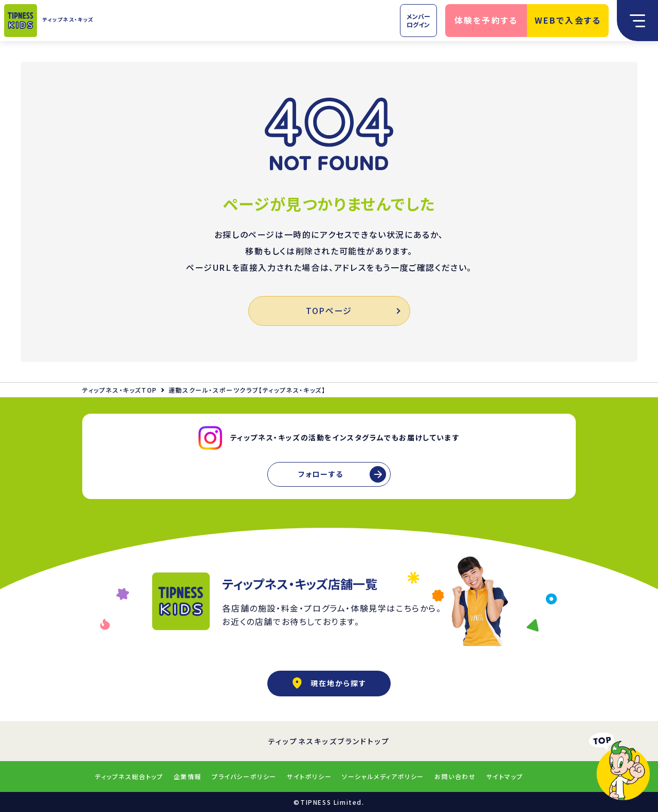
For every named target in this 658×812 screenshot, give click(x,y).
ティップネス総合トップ (129, 776)
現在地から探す (329, 683)
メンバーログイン (418, 20)
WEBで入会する (568, 20)
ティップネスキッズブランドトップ (329, 741)
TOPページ (352, 310)
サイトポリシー (309, 776)
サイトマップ (505, 776)
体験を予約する (486, 20)
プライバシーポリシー (244, 776)
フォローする (321, 474)
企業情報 (188, 776)
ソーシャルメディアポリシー (383, 776)
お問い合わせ (455, 776)
